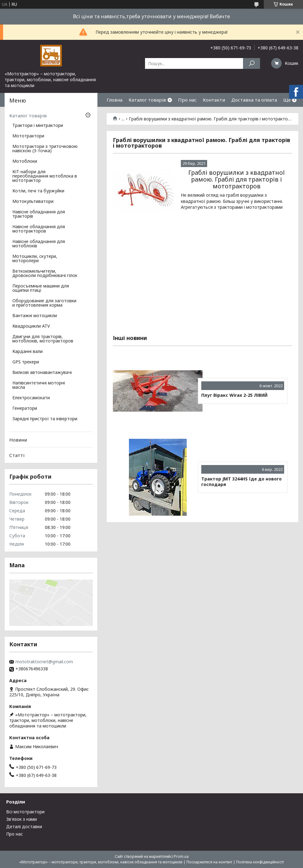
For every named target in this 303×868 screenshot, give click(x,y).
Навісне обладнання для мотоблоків (39, 244)
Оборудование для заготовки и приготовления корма (44, 303)
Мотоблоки (25, 161)
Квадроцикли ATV (31, 326)
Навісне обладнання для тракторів (39, 214)
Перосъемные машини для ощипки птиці (41, 288)
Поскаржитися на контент (209, 862)
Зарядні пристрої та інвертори (45, 419)
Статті (17, 455)
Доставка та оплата (254, 100)
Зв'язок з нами (21, 819)
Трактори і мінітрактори (38, 126)
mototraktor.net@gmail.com (44, 662)
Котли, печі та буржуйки (38, 191)
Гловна (115, 100)
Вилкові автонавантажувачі (42, 373)
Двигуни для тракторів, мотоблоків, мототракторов (43, 339)
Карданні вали (28, 352)
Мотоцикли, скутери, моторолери (35, 259)
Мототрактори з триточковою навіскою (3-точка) (45, 149)
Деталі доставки (24, 826)
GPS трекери (26, 362)
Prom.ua (181, 856)
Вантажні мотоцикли (35, 316)
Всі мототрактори (25, 812)
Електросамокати (31, 398)
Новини (18, 440)
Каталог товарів (147, 100)
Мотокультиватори (33, 202)
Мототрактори (28, 136)
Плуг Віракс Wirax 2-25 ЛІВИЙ (234, 395)
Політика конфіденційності (260, 862)
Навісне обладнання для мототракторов (39, 229)
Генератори (25, 409)
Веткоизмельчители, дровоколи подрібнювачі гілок (45, 274)
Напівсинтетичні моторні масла (39, 385)
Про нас (187, 100)
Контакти (214, 100)
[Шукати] (252, 63)
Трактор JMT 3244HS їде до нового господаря (241, 482)
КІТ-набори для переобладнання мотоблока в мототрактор (45, 176)
